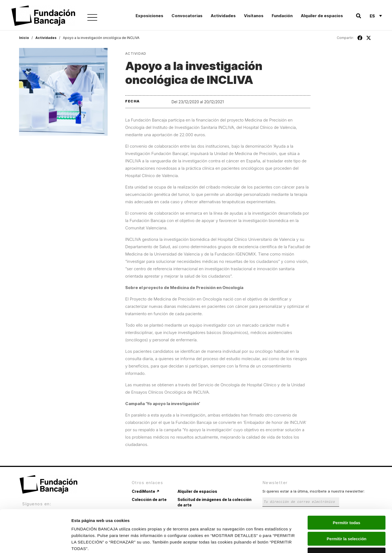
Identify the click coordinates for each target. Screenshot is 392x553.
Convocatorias (187, 16)
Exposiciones (149, 16)
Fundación (282, 16)
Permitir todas (347, 486)
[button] (358, 16)
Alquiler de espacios (322, 16)
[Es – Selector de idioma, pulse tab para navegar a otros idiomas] (376, 16)
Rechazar (347, 518)
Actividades (223, 16)
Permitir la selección (347, 502)
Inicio (24, 38)
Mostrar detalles (295, 542)
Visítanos (254, 16)
